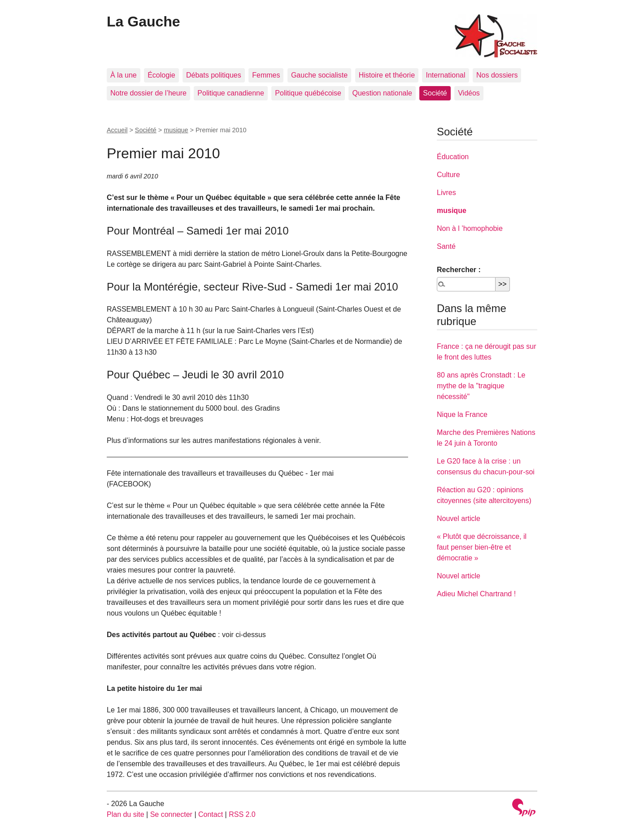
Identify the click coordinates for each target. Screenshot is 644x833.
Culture (448, 175)
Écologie (161, 75)
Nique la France (462, 414)
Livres (446, 193)
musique (176, 130)
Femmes (266, 75)
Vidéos (469, 93)
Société (435, 93)
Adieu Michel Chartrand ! (476, 594)
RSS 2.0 (242, 814)
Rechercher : (459, 270)
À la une (124, 75)
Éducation (453, 157)
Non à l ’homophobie (470, 228)
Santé (446, 246)
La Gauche (144, 22)
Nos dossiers (497, 75)
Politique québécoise (308, 93)
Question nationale (382, 93)
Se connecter (171, 814)
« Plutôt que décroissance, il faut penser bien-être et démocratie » (482, 547)
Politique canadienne (231, 93)
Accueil (117, 130)
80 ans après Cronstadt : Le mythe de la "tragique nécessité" (481, 386)
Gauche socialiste (319, 75)
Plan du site (126, 814)
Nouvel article (459, 518)
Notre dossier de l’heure (148, 93)
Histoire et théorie (387, 75)
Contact (211, 814)
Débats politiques (214, 75)
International (445, 75)
